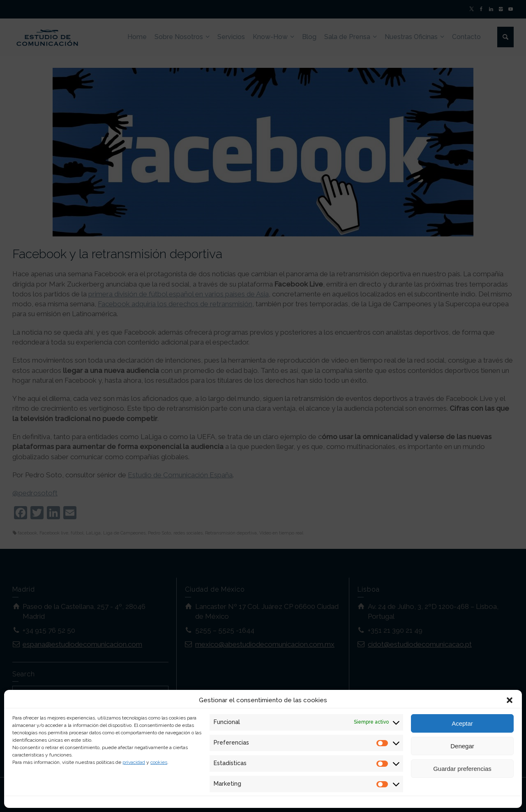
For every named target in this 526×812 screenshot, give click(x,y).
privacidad (134, 762)
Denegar (462, 746)
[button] (510, 700)
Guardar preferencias (462, 769)
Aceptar (462, 723)
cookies (159, 762)
